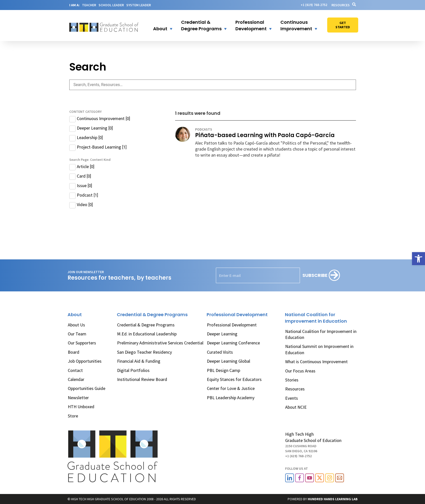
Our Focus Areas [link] (300, 371)
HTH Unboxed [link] (81, 407)
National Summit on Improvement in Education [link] (319, 349)
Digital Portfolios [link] (133, 370)
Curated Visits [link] (220, 352)
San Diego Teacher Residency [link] (144, 352)
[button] (160, 26)
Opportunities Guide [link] (87, 388)
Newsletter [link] (78, 398)
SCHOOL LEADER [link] (111, 5)
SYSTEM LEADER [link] (139, 5)
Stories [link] (292, 380)
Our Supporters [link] (82, 343)
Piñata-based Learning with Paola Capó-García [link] (265, 135)
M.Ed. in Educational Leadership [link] (147, 334)
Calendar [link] (76, 379)
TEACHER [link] (89, 5)
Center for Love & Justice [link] (231, 388)
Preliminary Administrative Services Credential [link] (160, 343)
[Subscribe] (321, 275)
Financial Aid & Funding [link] (139, 361)
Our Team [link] (77, 334)
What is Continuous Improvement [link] (316, 362)
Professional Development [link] (232, 325)
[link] (418, 259)
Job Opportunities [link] (85, 361)
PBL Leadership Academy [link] (231, 398)
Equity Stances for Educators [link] (234, 379)
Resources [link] (341, 5)
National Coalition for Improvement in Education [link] (321, 334)
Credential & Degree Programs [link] (146, 325)
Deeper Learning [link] (222, 334)
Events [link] (292, 398)
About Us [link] (76, 325)
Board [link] (74, 352)
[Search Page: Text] (213, 85)
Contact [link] (75, 370)
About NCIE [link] (296, 407)
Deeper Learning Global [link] (229, 361)
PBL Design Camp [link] (224, 370)
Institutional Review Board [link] (142, 379)
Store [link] (73, 416)
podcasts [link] (204, 129)
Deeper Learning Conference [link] (233, 343)
